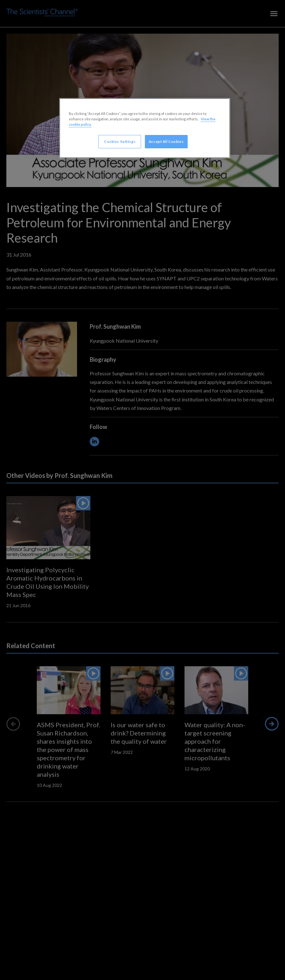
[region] (145, 128)
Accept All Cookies (166, 141)
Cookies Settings (120, 141)
